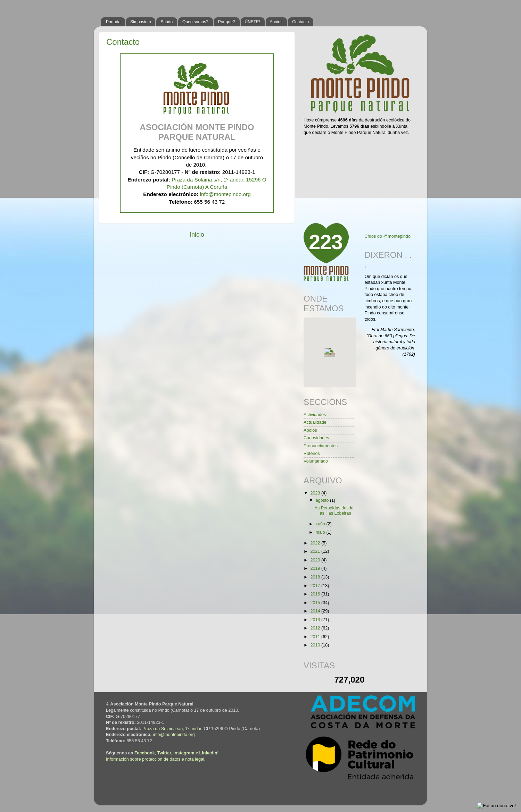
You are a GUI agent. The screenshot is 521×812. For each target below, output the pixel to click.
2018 (316, 577)
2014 (316, 611)
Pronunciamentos (321, 446)
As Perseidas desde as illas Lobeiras (334, 511)
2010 (316, 645)
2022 (316, 543)
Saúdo (167, 22)
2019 (316, 568)
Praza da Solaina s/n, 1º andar (172, 729)
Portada (113, 22)
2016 (316, 594)
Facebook (145, 753)
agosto (323, 500)
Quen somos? (195, 22)
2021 (316, 551)
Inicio (197, 235)
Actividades (315, 415)
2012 (316, 628)
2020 (316, 560)
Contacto (300, 22)
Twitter (164, 753)
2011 (316, 637)
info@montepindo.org (225, 194)
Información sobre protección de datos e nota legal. (156, 759)
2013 (316, 620)
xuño (321, 524)
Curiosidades (316, 438)
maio (321, 532)
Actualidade (315, 422)
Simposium (140, 22)
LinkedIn (208, 753)
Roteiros (312, 454)
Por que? (227, 22)
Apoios (276, 22)
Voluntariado (316, 461)
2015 (316, 603)
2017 (316, 586)
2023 (316, 493)
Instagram (184, 753)
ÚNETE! (253, 22)
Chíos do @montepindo (388, 236)
